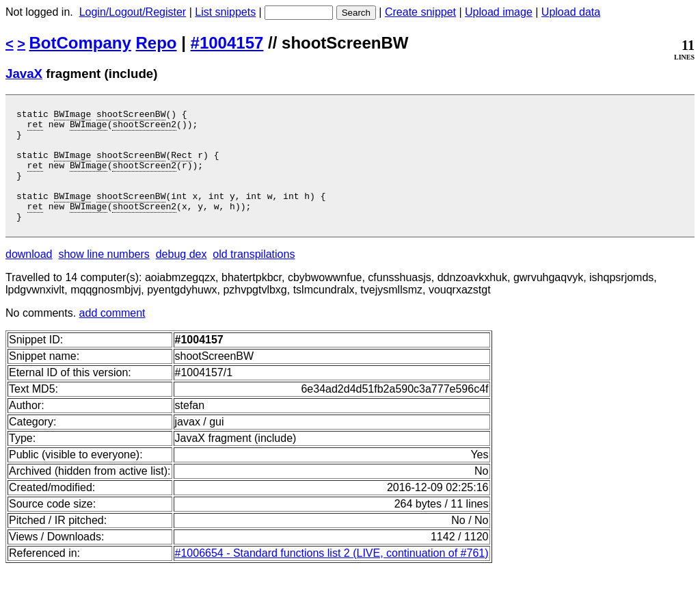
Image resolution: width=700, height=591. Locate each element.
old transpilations (254, 277)
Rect (181, 165)
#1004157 (227, 43)
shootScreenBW (131, 116)
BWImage (73, 116)
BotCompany (80, 43)
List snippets (225, 12)
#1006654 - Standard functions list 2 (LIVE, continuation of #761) (332, 576)
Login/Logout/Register (133, 12)
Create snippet (420, 12)
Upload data (571, 12)
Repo (157, 43)
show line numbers (104, 277)
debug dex (181, 277)
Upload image (499, 12)
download (29, 277)
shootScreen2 (144, 128)
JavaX (24, 74)
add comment (112, 336)
